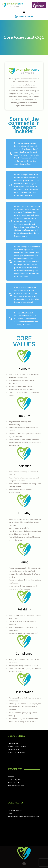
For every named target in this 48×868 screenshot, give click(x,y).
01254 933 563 (16, 810)
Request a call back (16, 786)
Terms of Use (13, 743)
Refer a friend (13, 783)
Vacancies (12, 777)
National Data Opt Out (16, 752)
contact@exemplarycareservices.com (23, 816)
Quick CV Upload (15, 780)
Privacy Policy (13, 749)
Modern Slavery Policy (17, 746)
